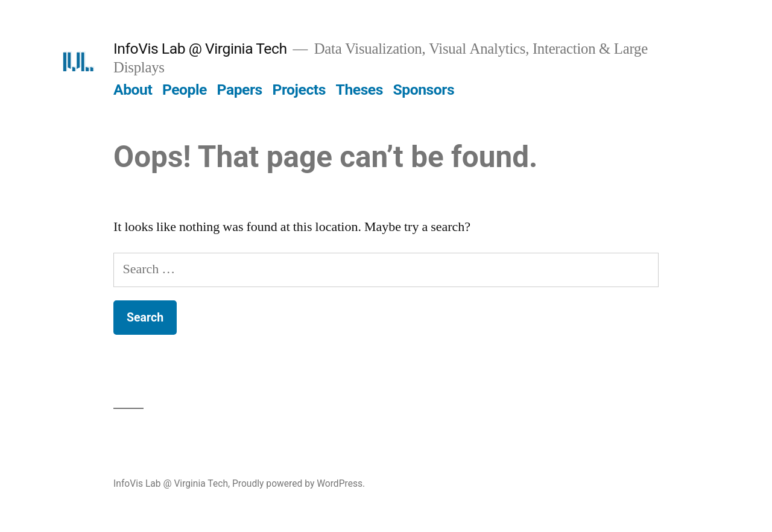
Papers (240, 90)
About (133, 90)
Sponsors (424, 90)
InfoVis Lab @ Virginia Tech (200, 49)
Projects (299, 90)
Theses (359, 90)
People (185, 90)
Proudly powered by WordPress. (299, 483)
